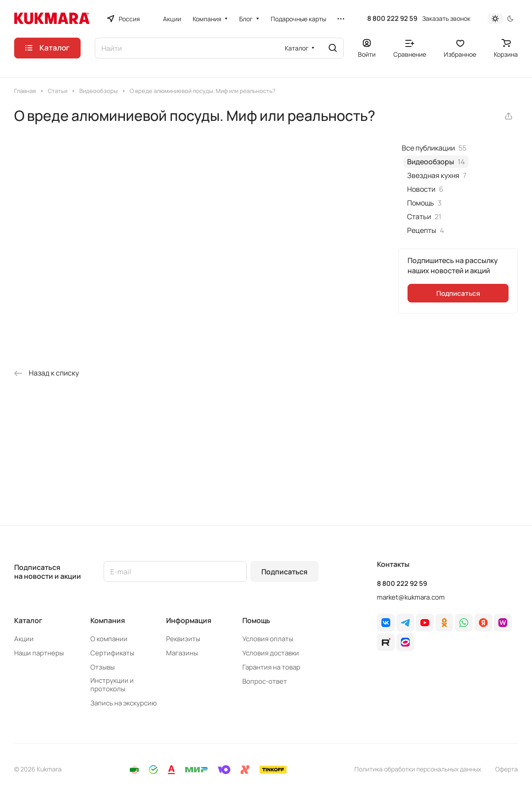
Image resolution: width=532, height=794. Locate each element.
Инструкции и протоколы (112, 685)
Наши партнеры (39, 653)
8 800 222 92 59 (392, 19)
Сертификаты (112, 653)
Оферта (507, 769)
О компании (109, 639)
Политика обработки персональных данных (418, 769)
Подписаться (284, 572)
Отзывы (103, 667)
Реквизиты (183, 639)
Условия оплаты (268, 639)
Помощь (256, 620)
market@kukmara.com (411, 597)
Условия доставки (271, 653)
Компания (108, 620)
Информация (189, 620)
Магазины (182, 653)
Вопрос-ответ (265, 681)
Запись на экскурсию (124, 703)
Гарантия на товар (271, 667)
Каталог (28, 620)
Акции (24, 639)
